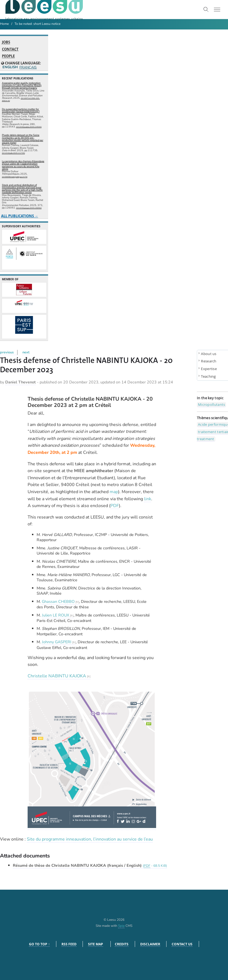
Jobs (6, 42)
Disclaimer (150, 944)
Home (4, 24)
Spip (121, 926)
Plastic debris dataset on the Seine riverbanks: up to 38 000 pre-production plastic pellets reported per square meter (23, 139)
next (26, 352)
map (114, 492)
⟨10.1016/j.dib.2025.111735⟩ (13, 153)
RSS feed (69, 944)
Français (28, 68)
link (148, 499)
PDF (115, 506)
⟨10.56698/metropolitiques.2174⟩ (15, 177)
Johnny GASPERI (57, 642)
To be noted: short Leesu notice (37, 24)
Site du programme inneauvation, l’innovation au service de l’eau (90, 839)
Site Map (96, 944)
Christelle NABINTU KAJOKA (57, 676)
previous (7, 352)
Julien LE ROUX (55, 615)
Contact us (182, 944)
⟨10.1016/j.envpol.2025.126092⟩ (29, 208)
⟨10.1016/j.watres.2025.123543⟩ (29, 127)
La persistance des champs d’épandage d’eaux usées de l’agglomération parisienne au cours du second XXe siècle (23, 165)
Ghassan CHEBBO (58, 601)
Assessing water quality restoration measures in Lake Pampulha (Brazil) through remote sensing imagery (22, 85)
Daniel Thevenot (21, 382)
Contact (10, 49)
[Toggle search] (206, 10)
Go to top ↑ (39, 944)
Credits (122, 944)
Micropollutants (212, 404)
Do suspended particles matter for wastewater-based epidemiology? (21, 110)
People (8, 56)
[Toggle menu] (217, 10)
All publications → (20, 216)
